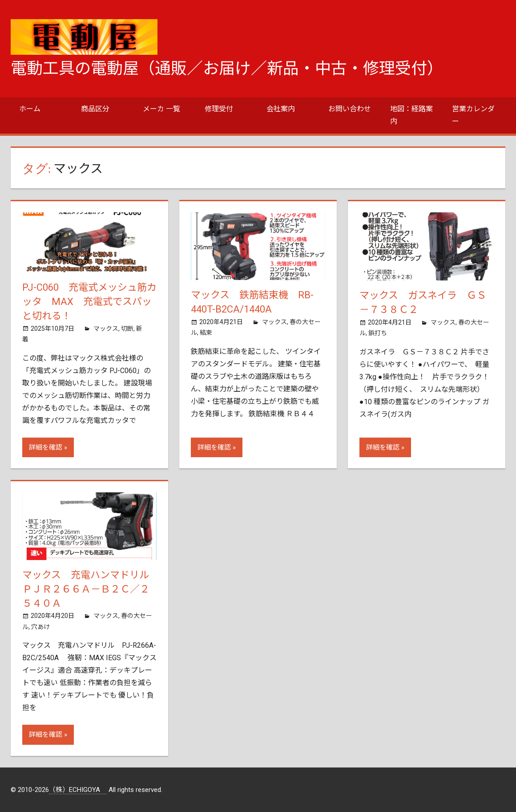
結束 (206, 333)
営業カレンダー (473, 115)
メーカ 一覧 (161, 109)
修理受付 (219, 109)
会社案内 (281, 109)
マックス (106, 329)
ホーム (30, 109)
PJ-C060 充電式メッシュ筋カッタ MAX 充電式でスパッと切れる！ (89, 302)
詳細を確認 (46, 447)
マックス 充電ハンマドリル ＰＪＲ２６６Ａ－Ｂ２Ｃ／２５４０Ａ (91, 589)
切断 (127, 329)
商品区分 (95, 109)
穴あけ (40, 627)
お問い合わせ (350, 109)
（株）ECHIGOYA (78, 790)
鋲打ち (378, 333)
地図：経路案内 (411, 115)
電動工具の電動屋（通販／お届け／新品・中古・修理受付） (227, 69)
